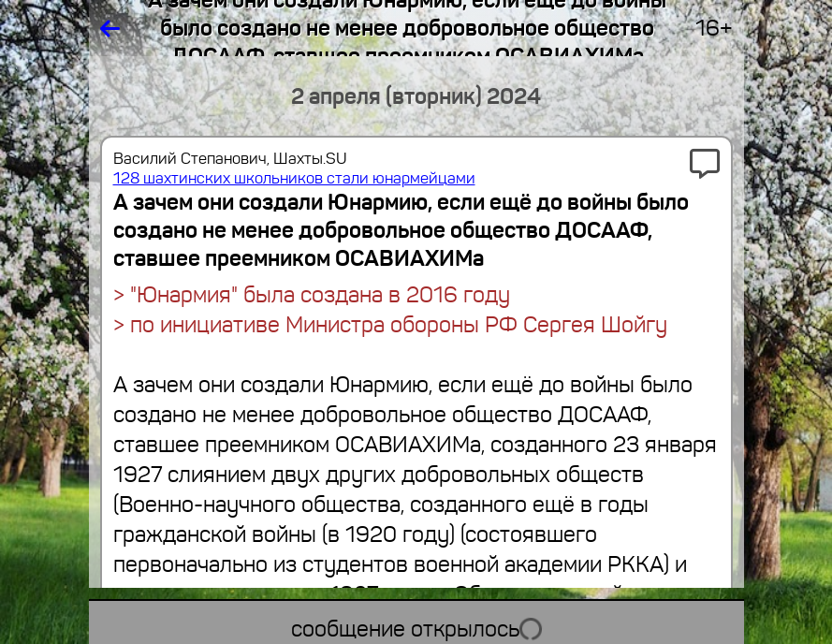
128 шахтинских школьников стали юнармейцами (294, 178)
